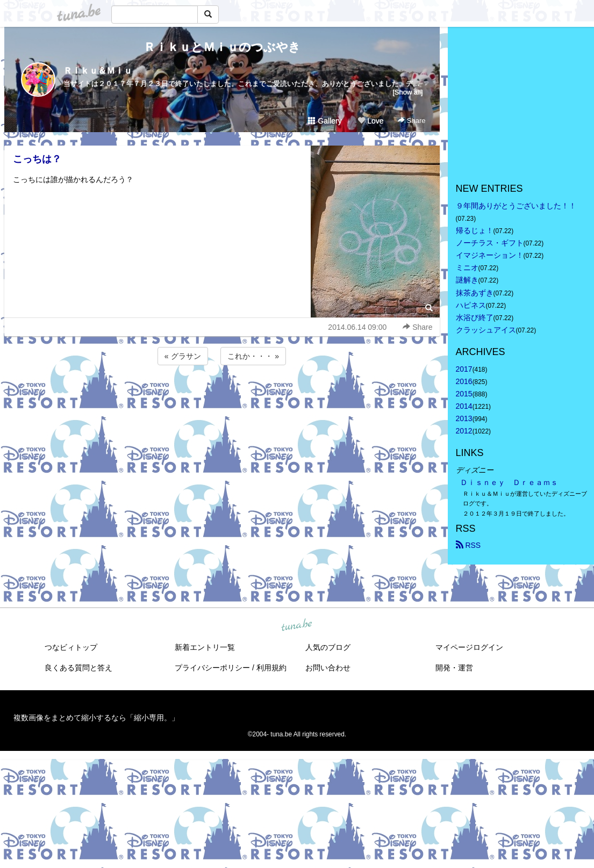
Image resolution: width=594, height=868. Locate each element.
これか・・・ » (253, 356)
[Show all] (407, 92)
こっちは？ (37, 159)
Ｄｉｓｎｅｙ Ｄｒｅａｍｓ (509, 482)
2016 (464, 381)
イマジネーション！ (490, 255)
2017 (464, 369)
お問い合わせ (328, 668)
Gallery (325, 121)
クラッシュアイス (486, 330)
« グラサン (183, 356)
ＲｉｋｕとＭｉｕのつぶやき (222, 47)
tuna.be (297, 625)
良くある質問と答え (78, 668)
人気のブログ (328, 647)
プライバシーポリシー (212, 668)
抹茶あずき (475, 293)
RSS (468, 545)
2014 (464, 406)
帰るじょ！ (475, 230)
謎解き (467, 280)
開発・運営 (454, 668)
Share (411, 121)
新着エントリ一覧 (205, 647)
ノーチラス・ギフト (490, 243)
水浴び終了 (475, 317)
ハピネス (471, 305)
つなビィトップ (71, 647)
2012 (464, 431)
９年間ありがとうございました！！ (516, 206)
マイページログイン (469, 647)
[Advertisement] (222, 396)
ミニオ (467, 267)
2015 (464, 394)
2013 (464, 418)
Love (370, 121)
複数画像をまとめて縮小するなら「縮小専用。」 (96, 718)
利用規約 (271, 668)
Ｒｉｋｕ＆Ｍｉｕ (98, 71)
